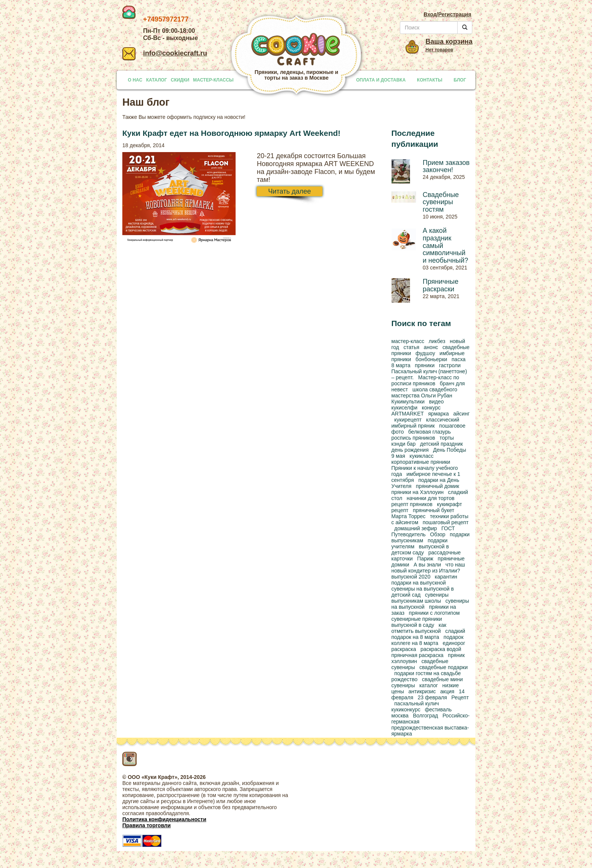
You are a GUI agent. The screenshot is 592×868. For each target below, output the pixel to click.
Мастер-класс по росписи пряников (425, 380)
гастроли (450, 365)
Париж (425, 559)
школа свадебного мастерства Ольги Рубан (425, 392)
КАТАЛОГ (156, 80)
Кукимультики (408, 402)
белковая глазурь (429, 432)
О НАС (135, 80)
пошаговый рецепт (445, 522)
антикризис (422, 691)
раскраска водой (441, 649)
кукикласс (422, 456)
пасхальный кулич (416, 703)
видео (436, 402)
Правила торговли (146, 825)
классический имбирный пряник (425, 423)
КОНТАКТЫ (429, 80)
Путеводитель (409, 534)
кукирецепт (408, 420)
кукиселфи (405, 408)
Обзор (438, 534)
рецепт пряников (412, 504)
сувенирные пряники (417, 619)
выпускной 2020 (411, 577)
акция (447, 691)
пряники (425, 365)
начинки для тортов (431, 498)
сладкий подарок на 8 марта (429, 634)
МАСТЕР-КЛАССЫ (213, 80)
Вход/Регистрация (447, 14)
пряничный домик (438, 486)
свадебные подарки (444, 667)
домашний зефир (415, 528)
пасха (459, 359)
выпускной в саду (413, 625)
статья (412, 347)
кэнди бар (404, 444)
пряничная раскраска (418, 655)
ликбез (437, 341)
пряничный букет (433, 510)
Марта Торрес (409, 516)
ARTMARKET (408, 414)
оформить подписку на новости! (206, 117)
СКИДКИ (180, 80)
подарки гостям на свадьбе (427, 673)
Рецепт (460, 697)
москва (400, 716)
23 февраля (432, 697)
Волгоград (425, 716)
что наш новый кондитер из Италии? (428, 568)
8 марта (401, 365)
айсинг (461, 414)
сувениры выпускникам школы (420, 598)
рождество (405, 679)
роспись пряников (413, 438)
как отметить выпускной (419, 628)
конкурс (431, 408)
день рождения (410, 450)
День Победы (450, 450)
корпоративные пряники (421, 462)
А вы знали (428, 565)
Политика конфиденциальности (164, 819)
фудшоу (425, 353)
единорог (454, 643)
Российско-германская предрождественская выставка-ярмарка (431, 725)
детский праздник (441, 444)
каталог (429, 685)
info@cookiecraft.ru (165, 53)
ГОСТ (448, 528)
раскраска (404, 649)
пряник (456, 655)
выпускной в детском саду (420, 549)
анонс (431, 347)
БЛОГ (460, 80)
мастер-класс (408, 341)
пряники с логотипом (434, 613)
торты (447, 438)
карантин (446, 577)
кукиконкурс (406, 709)
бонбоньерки (431, 359)
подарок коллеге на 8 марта (428, 640)
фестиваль (438, 709)
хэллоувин (404, 661)
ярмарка (439, 414)
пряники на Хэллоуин (418, 492)
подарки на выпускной (419, 583)
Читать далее (289, 191)
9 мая (399, 456)
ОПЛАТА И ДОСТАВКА (381, 80)
